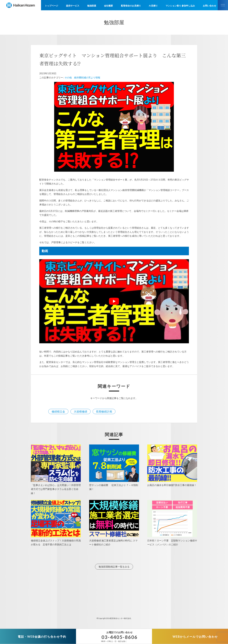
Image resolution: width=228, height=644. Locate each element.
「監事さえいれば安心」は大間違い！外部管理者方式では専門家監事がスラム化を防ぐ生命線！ (56, 489)
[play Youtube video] (114, 301)
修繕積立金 (58, 411)
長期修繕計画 (104, 411)
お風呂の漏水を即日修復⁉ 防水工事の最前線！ (172, 485)
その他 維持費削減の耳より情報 (82, 77)
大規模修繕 (81, 411)
